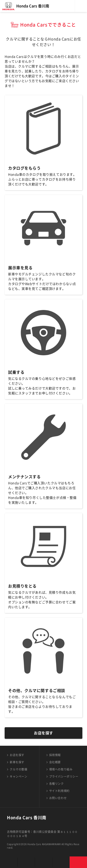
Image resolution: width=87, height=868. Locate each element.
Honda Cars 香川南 (33, 6)
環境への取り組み (61, 769)
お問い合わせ (58, 798)
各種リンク (56, 784)
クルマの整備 (18, 769)
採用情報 (55, 755)
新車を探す (17, 762)
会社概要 (55, 762)
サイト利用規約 (59, 791)
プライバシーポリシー (64, 776)
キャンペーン (18, 776)
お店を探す (43, 733)
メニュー (81, 6)
